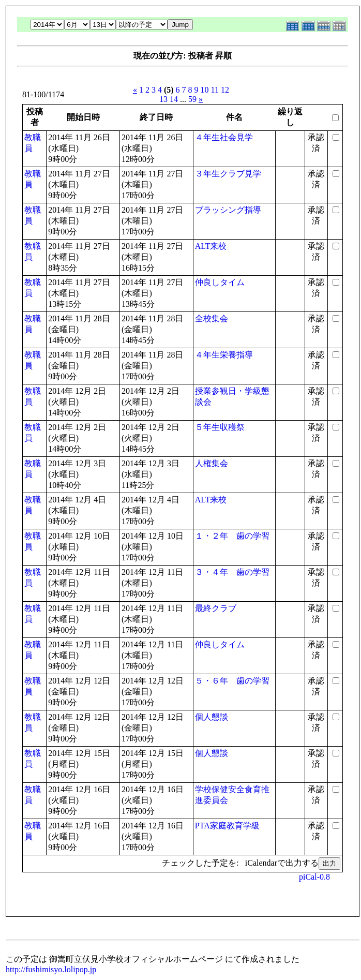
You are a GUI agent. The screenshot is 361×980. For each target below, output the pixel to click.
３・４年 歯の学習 (232, 572)
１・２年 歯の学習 (232, 536)
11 (215, 90)
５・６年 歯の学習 (232, 681)
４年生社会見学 (224, 137)
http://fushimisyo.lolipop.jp (51, 969)
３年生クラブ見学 (228, 174)
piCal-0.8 (314, 877)
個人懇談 (212, 717)
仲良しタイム (220, 282)
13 (163, 99)
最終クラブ (216, 608)
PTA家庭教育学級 (227, 826)
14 (174, 99)
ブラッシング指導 (228, 210)
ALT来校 (211, 246)
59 (192, 99)
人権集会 (212, 463)
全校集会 (212, 318)
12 (225, 90)
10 (205, 90)
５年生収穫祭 (220, 427)
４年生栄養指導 (224, 355)
